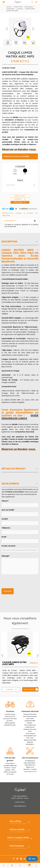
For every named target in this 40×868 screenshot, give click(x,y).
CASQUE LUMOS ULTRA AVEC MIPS (14, 663)
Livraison (10, 711)
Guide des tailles (19, 196)
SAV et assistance (30, 758)
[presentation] (18, 580)
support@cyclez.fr (30, 771)
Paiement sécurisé (30, 711)
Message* (20, 565)
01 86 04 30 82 (20, 802)
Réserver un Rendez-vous (19, 149)
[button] (33, 29)
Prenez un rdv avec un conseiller (20, 156)
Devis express (20, 202)
